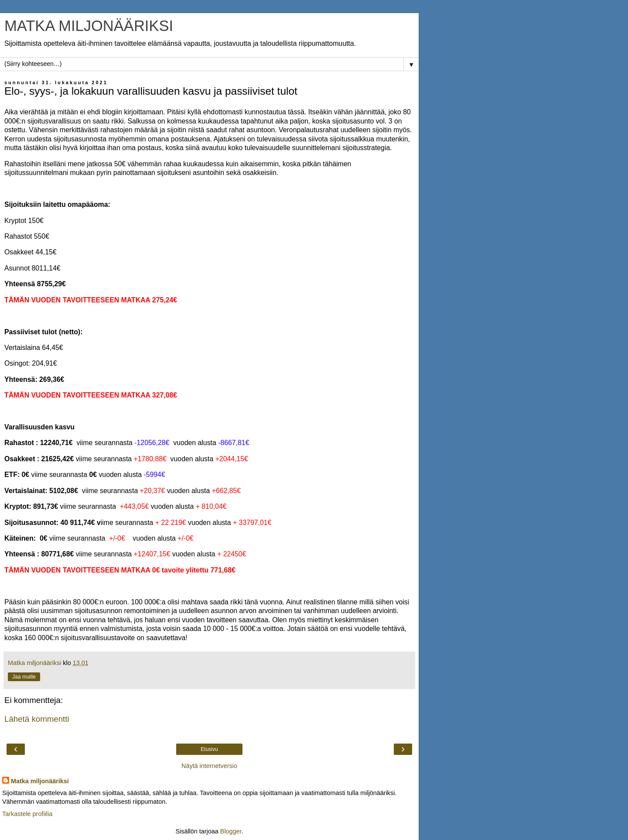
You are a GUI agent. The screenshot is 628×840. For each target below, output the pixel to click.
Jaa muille (24, 677)
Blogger (231, 831)
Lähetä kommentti (37, 719)
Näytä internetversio (209, 766)
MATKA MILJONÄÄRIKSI (89, 26)
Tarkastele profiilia (27, 814)
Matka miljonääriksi (40, 781)
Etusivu (209, 749)
